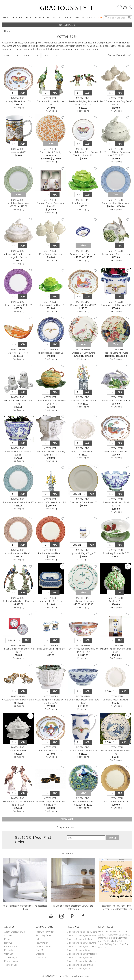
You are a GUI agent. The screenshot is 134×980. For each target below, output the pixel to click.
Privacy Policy (11, 961)
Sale (100, 18)
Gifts (68, 18)
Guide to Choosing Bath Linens (82, 961)
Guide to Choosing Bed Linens (81, 946)
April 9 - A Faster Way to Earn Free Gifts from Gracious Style (114, 935)
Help (38, 939)
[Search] (106, 18)
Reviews (8, 943)
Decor (37, 18)
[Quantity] (15, 93)
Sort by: (112, 55)
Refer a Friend (11, 946)
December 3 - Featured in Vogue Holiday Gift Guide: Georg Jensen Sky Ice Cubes (114, 938)
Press (7, 939)
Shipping (40, 954)
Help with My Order (45, 932)
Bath (29, 18)
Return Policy (42, 943)
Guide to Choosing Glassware (81, 943)
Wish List (9, 954)
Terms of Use (11, 965)
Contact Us (41, 958)
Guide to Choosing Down (79, 950)
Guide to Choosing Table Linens (82, 932)
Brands (91, 18)
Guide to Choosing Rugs (79, 969)
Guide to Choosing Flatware (80, 939)
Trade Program (12, 958)
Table (14, 18)
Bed (21, 18)
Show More (67, 819)
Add (23, 93)
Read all (102, 948)
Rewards (9, 950)
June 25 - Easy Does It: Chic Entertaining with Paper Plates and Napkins (114, 944)
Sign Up (113, 838)
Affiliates (8, 935)
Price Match (41, 950)
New (6, 18)
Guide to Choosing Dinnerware (82, 935)
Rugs (60, 18)
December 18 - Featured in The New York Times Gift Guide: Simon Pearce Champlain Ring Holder (114, 931)
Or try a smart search (67, 827)
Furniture (49, 18)
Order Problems (43, 946)
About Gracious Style (14, 932)
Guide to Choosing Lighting (80, 965)
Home (7, 31)
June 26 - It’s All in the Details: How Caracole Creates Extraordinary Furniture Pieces (114, 941)
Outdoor (79, 18)
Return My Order (43, 935)
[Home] (67, 8)
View (51, 144)
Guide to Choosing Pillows (80, 958)
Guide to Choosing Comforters (82, 954)
